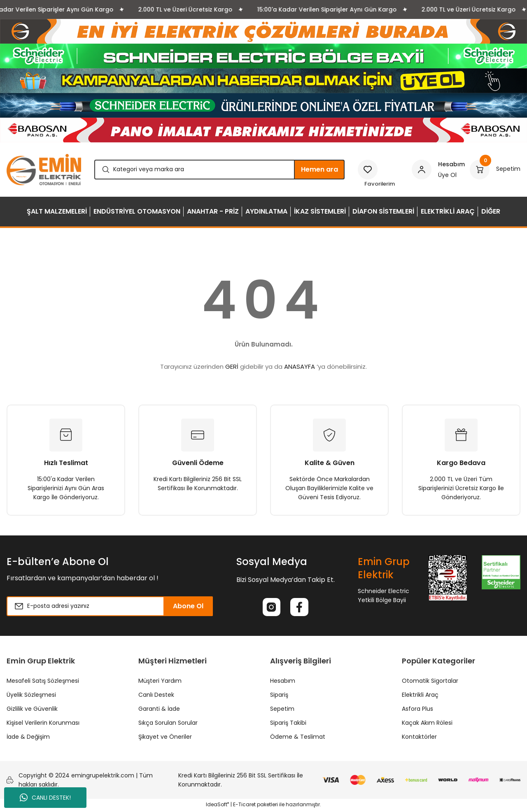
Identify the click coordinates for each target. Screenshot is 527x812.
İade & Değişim (28, 738)
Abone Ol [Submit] (188, 606)
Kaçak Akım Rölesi (427, 724)
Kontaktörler (419, 738)
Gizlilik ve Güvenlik (32, 710)
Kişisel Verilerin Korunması (43, 724)
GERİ (232, 366)
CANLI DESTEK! (45, 798)
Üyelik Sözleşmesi (31, 696)
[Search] (219, 170)
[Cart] (495, 170)
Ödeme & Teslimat (298, 738)
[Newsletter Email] (110, 606)
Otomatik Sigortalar (430, 682)
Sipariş (279, 696)
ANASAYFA (300, 366)
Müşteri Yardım (160, 682)
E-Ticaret (244, 806)
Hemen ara (319, 169)
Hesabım (283, 682)
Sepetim (282, 710)
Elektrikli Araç (420, 696)
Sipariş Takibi (288, 724)
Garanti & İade (159, 710)
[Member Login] (438, 170)
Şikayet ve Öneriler (165, 738)
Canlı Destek (156, 696)
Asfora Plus (417, 710)
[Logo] (44, 170)
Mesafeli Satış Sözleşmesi (43, 682)
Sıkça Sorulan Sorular (168, 724)
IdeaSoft (217, 806)
